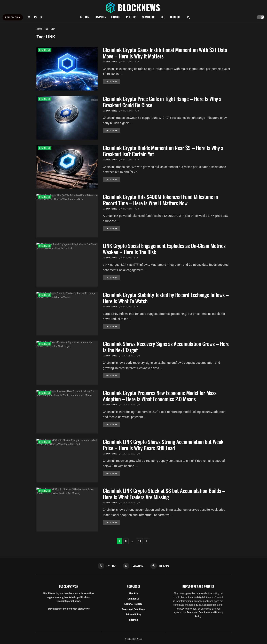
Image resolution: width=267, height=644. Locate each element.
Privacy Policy (133, 615)
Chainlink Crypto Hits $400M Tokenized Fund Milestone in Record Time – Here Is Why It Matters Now (160, 200)
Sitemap (133, 620)
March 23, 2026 (127, 503)
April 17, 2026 (126, 62)
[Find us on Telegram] (35, 17)
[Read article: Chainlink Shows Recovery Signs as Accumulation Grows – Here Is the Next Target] (67, 362)
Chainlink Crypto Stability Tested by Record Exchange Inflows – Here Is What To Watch (166, 298)
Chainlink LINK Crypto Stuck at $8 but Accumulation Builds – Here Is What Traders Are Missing (164, 494)
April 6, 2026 (126, 258)
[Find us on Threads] (41, 17)
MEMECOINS (149, 17)
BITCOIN (85, 17)
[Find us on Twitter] (29, 17)
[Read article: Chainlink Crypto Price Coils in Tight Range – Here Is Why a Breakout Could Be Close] (67, 118)
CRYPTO (99, 17)
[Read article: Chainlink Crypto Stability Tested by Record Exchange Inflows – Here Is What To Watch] (67, 314)
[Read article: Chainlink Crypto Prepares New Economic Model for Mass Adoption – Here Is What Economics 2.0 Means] (67, 412)
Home (39, 29)
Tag (46, 29)
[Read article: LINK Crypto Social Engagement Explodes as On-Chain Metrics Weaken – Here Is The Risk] (67, 264)
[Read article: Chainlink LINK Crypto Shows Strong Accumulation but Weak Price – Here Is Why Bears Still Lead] (67, 460)
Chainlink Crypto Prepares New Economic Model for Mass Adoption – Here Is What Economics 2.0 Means (160, 396)
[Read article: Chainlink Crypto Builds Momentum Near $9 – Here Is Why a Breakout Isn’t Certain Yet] (67, 167)
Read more (113, 82)
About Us (133, 593)
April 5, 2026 (126, 307)
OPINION (175, 17)
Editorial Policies (133, 604)
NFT (163, 17)
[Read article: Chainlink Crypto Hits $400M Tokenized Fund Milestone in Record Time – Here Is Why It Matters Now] (67, 216)
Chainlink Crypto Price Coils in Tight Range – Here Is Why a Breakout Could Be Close (162, 102)
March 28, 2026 (127, 454)
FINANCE (116, 17)
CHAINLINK (45, 50)
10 (140, 541)
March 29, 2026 (127, 405)
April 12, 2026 (126, 111)
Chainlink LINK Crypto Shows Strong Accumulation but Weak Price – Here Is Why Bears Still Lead (163, 445)
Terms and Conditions (133, 609)
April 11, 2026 (126, 160)
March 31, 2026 (127, 356)
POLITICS (131, 17)
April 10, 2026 (126, 209)
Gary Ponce (111, 62)
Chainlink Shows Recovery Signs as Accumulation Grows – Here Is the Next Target (166, 347)
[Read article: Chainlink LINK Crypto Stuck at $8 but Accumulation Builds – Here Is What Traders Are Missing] (67, 509)
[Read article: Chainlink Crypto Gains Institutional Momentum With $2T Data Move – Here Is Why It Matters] (67, 69)
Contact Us (133, 599)
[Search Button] (188, 17)
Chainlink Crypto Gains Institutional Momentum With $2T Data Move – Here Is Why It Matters (165, 53)
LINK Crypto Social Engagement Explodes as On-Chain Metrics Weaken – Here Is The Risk (164, 249)
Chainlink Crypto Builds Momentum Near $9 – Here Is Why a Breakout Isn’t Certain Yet (163, 151)
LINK (53, 29)
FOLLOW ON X (13, 17)
